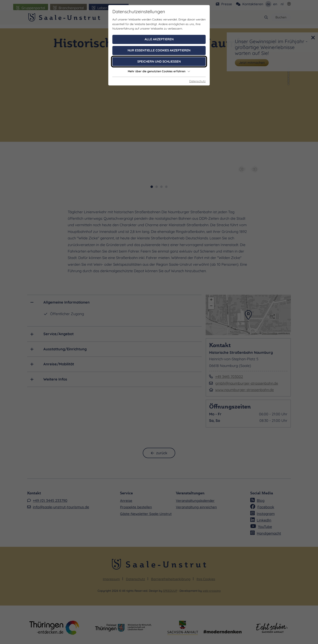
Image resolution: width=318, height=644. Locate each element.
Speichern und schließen (159, 61)
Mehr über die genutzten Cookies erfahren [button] (159, 71)
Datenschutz (197, 81)
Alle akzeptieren (159, 39)
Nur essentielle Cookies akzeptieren (159, 50)
